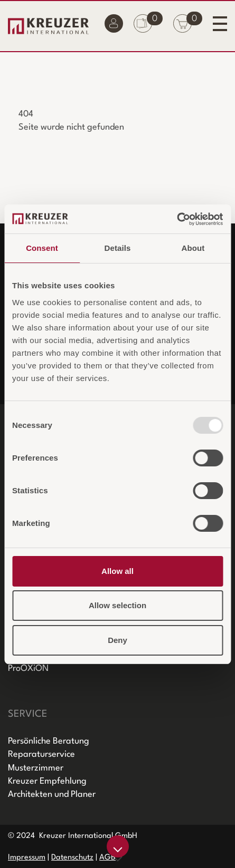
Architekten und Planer (52, 794)
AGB (107, 858)
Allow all (117, 571)
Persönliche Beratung (49, 741)
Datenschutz (72, 858)
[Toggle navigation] (220, 23)
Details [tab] (118, 248)
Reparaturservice (41, 754)
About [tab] (193, 248)
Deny (117, 640)
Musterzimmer (36, 768)
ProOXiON (28, 669)
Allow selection (117, 605)
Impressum (27, 858)
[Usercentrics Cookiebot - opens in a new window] (177, 219)
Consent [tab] (42, 248)
